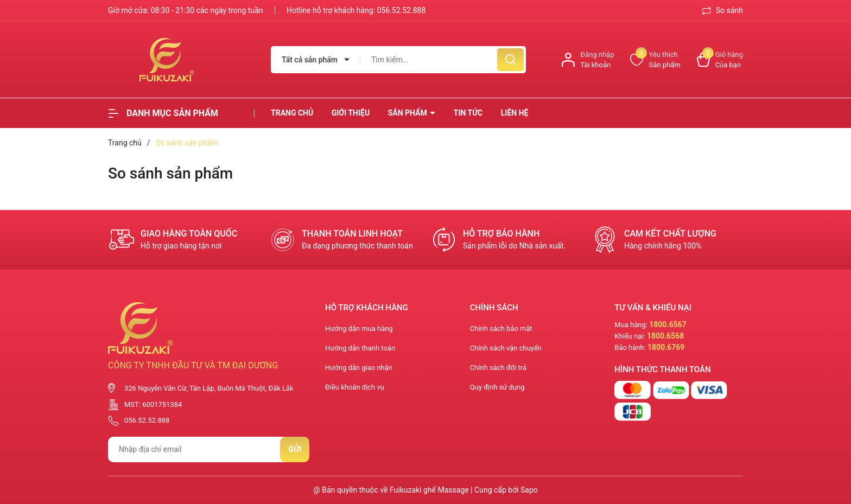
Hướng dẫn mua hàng (359, 328)
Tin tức (468, 113)
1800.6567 (668, 324)
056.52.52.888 (402, 10)
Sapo (529, 490)
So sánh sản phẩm (170, 173)
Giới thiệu (351, 113)
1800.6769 (666, 347)
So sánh (723, 10)
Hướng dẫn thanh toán (360, 348)
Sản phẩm (409, 113)
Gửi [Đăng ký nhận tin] (295, 449)
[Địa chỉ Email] (208, 449)
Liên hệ (515, 113)
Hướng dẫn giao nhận (359, 368)
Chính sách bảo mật (501, 328)
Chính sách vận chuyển (506, 348)
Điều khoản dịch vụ (355, 387)
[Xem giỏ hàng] (720, 60)
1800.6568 (665, 336)
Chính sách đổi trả (498, 368)
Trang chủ (292, 113)
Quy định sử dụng (497, 387)
